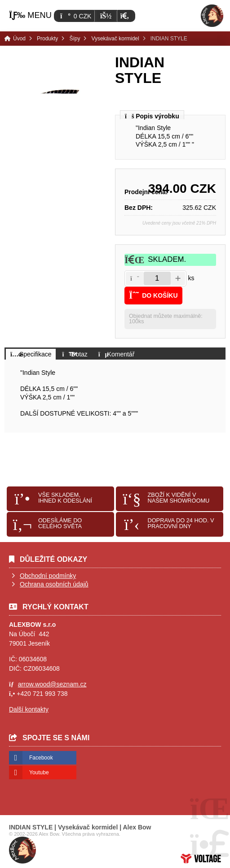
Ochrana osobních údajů (54, 584)
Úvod (212, 16)
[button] (125, 16)
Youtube (39, 773)
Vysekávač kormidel (115, 39)
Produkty (47, 39)
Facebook (41, 758)
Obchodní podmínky (48, 576)
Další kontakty (29, 709)
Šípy (75, 39)
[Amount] (157, 278)
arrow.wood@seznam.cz (52, 684)
